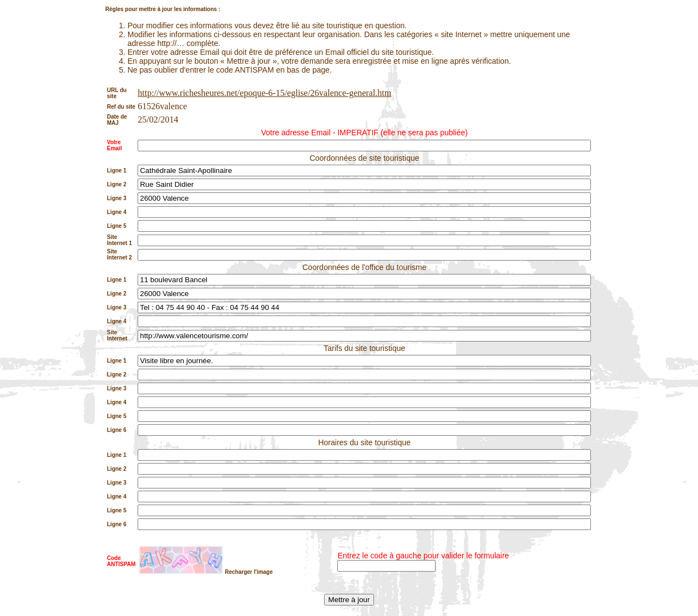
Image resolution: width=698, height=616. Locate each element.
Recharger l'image (249, 572)
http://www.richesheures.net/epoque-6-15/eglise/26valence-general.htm (264, 93)
